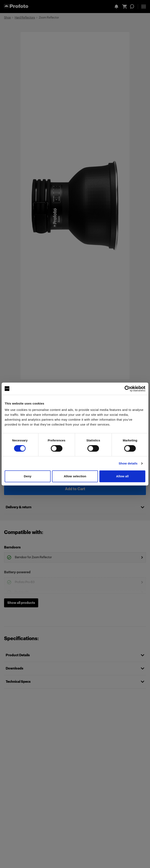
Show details (128, 463)
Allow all (122, 476)
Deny (28, 476)
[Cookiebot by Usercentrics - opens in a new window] (128, 389)
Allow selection (75, 476)
